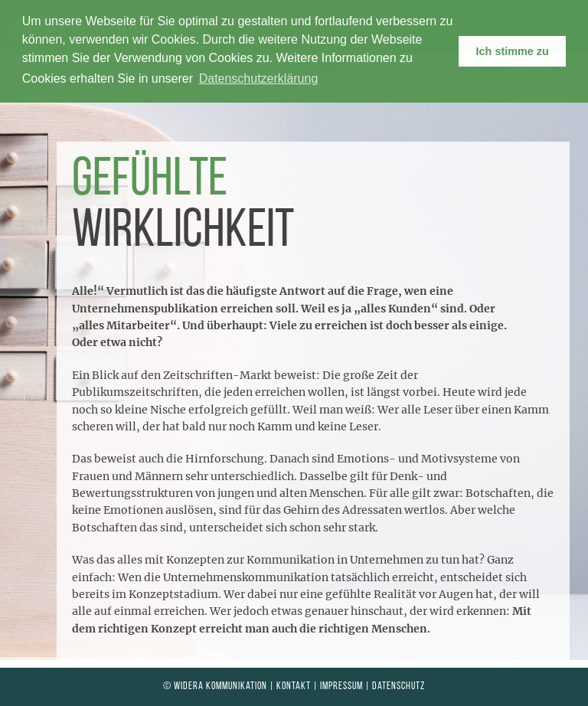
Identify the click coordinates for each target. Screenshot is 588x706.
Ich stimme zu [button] (513, 51)
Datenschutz (399, 686)
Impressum (341, 686)
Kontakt (294, 686)
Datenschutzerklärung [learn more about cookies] (259, 78)
